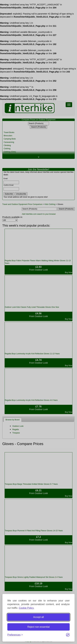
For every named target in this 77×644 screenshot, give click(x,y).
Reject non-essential (38, 627)
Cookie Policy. (26, 608)
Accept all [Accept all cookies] (38, 617)
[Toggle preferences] (15, 635)
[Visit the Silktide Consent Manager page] (68, 635)
